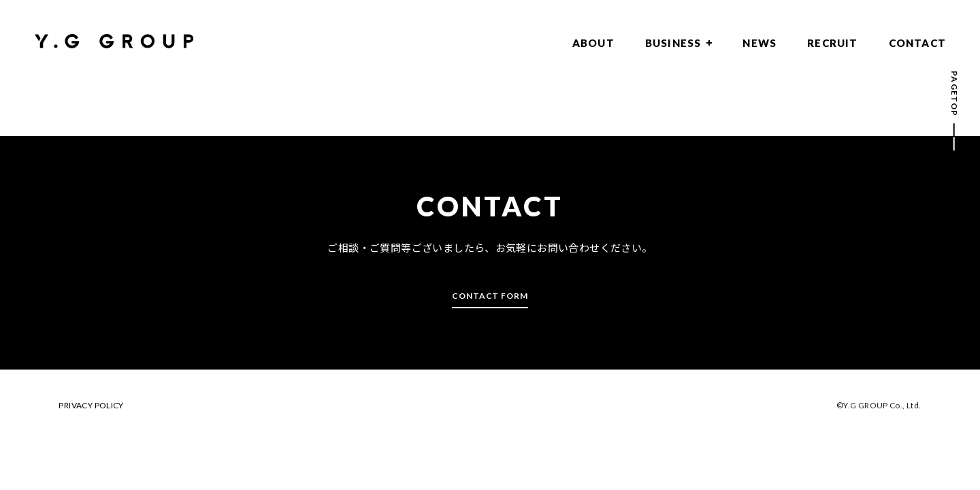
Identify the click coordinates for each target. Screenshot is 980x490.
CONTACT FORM (490, 296)
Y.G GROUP (114, 41)
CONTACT (917, 43)
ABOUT (593, 43)
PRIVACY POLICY (91, 405)
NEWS (759, 43)
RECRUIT (832, 43)
